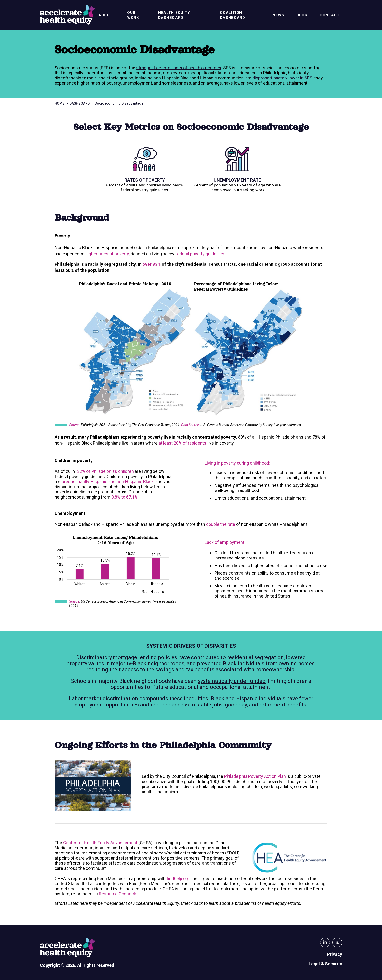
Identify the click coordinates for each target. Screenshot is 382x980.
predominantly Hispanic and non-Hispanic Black (108, 482)
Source (74, 425)
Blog (302, 15)
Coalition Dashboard (233, 15)
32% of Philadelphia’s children (105, 471)
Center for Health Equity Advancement (100, 843)
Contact (330, 15)
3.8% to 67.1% (124, 497)
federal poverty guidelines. (201, 254)
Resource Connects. (119, 894)
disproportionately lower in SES (282, 78)
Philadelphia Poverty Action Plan (255, 776)
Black (218, 699)
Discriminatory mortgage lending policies (127, 657)
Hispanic (247, 699)
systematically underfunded (232, 681)
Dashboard (80, 103)
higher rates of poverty (107, 254)
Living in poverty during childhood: (237, 463)
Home (59, 103)
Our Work (133, 15)
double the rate (221, 524)
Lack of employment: (225, 542)
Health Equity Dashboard (174, 15)
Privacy (335, 954)
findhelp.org (178, 878)
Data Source (190, 425)
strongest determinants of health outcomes (179, 68)
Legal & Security (325, 964)
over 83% (152, 264)
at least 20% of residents (182, 443)
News (278, 15)
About (105, 15)
